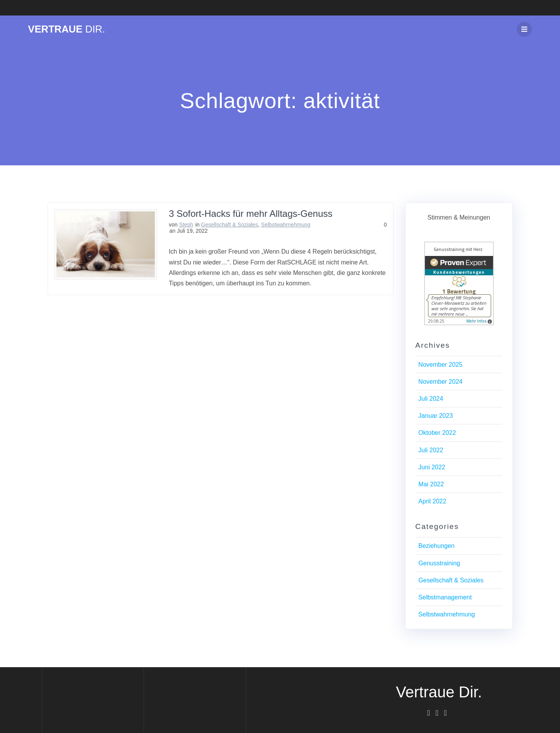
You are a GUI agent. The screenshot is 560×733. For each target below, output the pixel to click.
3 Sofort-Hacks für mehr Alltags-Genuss (251, 214)
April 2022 (432, 501)
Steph (186, 225)
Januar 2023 (436, 416)
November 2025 (440, 365)
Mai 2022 (431, 484)
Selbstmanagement (445, 597)
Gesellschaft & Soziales (230, 225)
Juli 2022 (431, 450)
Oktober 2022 (437, 433)
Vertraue (66, 29)
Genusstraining (439, 563)
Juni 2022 (432, 467)
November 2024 (440, 382)
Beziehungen (436, 546)
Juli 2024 (431, 399)
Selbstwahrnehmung (286, 225)
